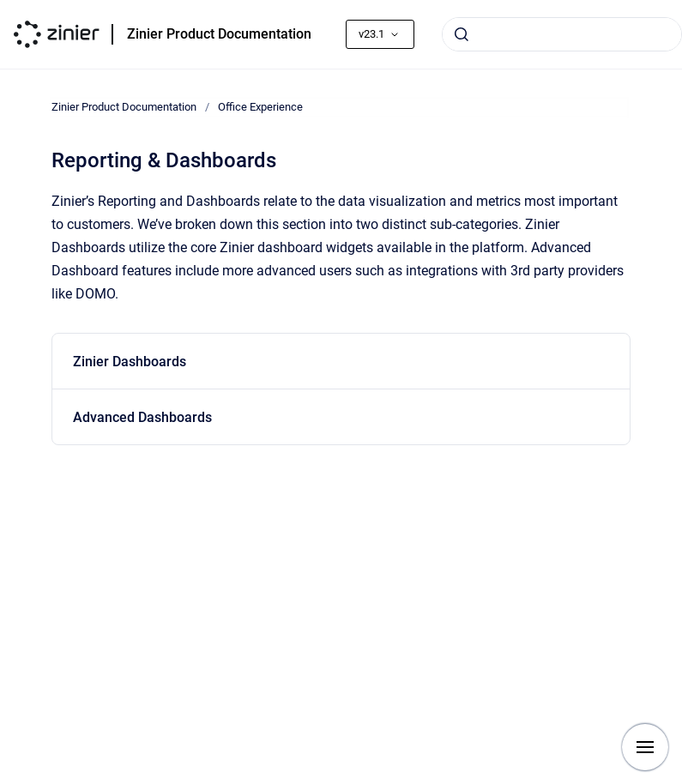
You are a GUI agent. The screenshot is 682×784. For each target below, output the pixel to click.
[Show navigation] (645, 747)
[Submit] (462, 34)
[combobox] (562, 34)
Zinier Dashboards (130, 362)
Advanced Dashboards (142, 417)
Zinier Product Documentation (219, 34)
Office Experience (260, 107)
